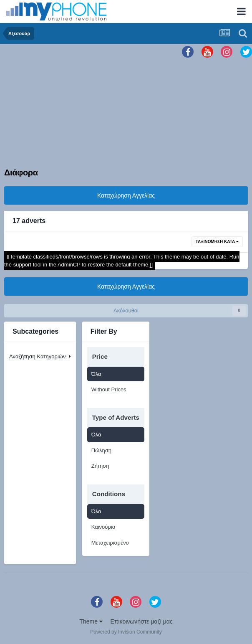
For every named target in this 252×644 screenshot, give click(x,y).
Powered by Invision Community (126, 632)
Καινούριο (103, 527)
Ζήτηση (100, 466)
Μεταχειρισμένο (110, 543)
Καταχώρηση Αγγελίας (126, 195)
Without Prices (109, 389)
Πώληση (101, 450)
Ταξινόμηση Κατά (217, 242)
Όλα (96, 374)
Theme (91, 621)
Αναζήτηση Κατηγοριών (40, 356)
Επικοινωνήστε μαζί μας (142, 621)
